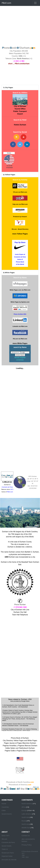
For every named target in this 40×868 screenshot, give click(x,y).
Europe (24, 810)
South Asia (26, 817)
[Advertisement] (20, 26)
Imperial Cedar (7, 856)
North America (27, 803)
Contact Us (26, 835)
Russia (24, 821)
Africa (24, 807)
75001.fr (5, 849)
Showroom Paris (8, 853)
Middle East (26, 828)
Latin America (27, 814)
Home (4, 803)
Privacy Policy (27, 845)
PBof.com (6, 3)
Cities (4, 810)
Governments (7, 814)
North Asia (26, 824)
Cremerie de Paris (8, 842)
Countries (5, 807)
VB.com (4, 839)
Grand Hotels (6, 846)
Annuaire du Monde (9, 860)
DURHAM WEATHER (19, 75)
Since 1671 (6, 835)
